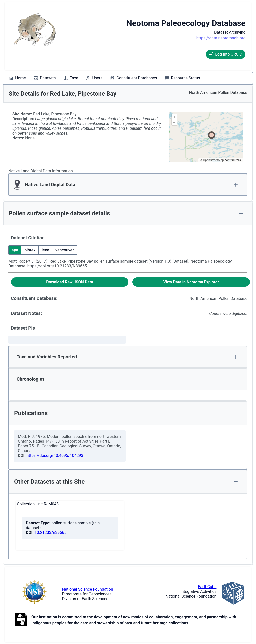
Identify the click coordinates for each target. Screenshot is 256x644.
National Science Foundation (88, 589)
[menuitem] (18, 78)
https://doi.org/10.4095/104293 (55, 456)
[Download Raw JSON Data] (70, 282)
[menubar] (105, 78)
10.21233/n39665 (51, 532)
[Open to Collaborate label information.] (21, 620)
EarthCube (207, 587)
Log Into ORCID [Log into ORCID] (226, 54)
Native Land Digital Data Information (41, 171)
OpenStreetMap (214, 160)
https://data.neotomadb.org (221, 38)
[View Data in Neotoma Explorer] (191, 282)
